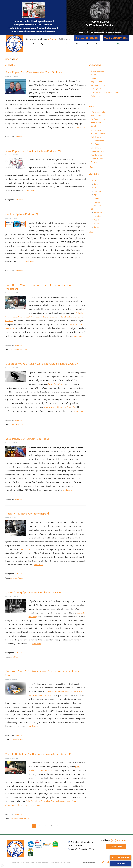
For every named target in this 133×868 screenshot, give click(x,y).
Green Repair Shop (99, 151)
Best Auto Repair (98, 134)
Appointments (57, 44)
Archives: (94, 174)
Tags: (91, 106)
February (98, 202)
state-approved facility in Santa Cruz (60, 407)
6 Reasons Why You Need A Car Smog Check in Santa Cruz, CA (42, 364)
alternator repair (26, 549)
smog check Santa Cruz (19, 424)
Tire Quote (121, 864)
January (97, 184)
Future (94, 74)
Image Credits (25, 862)
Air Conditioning (98, 85)
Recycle (94, 162)
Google (103, 864)
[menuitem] (36, 44)
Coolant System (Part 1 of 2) (22, 214)
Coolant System (98, 141)
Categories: (95, 65)
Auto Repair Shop (17, 740)
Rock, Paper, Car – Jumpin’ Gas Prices (27, 439)
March (97, 198)
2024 (93, 180)
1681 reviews (64, 39)
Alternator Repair (17, 578)
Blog (119, 44)
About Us (79, 44)
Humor (94, 78)
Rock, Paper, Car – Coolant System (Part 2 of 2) (33, 151)
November (98, 191)
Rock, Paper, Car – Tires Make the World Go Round (34, 72)
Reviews (99, 44)
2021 (93, 209)
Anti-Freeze (96, 137)
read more (80, 127)
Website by (87, 864)
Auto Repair (96, 123)
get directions (116, 846)
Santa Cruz (96, 116)
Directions (110, 44)
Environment (96, 148)
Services (69, 44)
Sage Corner (96, 82)
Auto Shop (14, 657)
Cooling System (98, 130)
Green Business (97, 71)
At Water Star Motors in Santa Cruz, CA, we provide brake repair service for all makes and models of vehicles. (45, 317)
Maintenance (97, 155)
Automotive (19, 137)
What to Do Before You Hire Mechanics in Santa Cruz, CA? (39, 754)
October (98, 216)
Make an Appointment (121, 858)
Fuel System (96, 89)
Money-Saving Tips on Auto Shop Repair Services (34, 593)
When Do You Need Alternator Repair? (27, 514)
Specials (45, 44)
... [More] (92, 167)
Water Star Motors (56, 384)
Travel (93, 126)
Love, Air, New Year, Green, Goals (105, 92)
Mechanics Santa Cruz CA (20, 818)
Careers (90, 44)
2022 (93, 188)
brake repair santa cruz (19, 349)
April (96, 195)
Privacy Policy (15, 862)
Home (36, 44)
